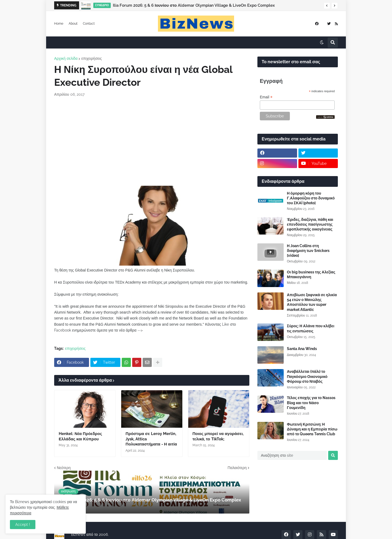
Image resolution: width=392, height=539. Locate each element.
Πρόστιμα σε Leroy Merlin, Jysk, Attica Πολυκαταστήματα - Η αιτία (151, 439)
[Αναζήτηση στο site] (292, 455)
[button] (327, 6)
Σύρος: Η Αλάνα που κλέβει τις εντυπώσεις (311, 328)
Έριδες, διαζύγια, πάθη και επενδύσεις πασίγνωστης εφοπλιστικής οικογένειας (310, 224)
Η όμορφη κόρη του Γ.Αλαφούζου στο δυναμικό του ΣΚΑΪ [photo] (311, 198)
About (73, 24)
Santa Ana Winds (302, 349)
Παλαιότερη (237, 468)
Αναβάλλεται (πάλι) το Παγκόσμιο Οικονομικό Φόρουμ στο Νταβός (307, 376)
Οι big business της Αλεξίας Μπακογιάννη (311, 274)
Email (266, 97)
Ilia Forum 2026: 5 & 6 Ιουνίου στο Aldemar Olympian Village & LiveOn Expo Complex (194, 5)
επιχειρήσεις (91, 58)
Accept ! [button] (23, 525)
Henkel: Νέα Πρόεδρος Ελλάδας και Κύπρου (80, 436)
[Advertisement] (152, 142)
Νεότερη (64, 468)
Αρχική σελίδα (66, 58)
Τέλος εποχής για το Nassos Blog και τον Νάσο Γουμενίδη (311, 403)
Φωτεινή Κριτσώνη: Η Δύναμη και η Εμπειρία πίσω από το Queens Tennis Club (312, 429)
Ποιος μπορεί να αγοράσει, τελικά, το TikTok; (218, 436)
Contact (89, 24)
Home (59, 24)
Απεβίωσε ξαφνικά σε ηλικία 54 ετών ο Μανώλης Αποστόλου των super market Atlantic (312, 302)
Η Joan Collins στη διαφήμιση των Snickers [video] (308, 251)
